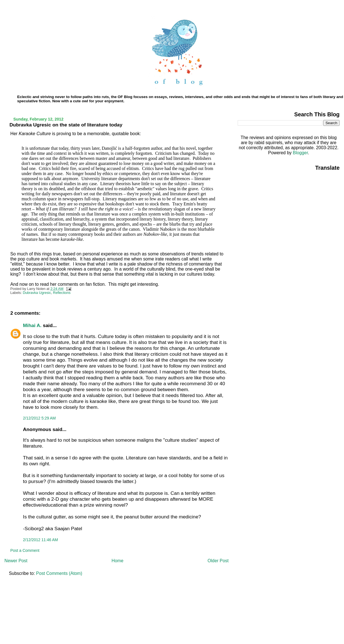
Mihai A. (32, 325)
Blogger (301, 153)
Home (118, 561)
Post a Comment (25, 550)
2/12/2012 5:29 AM (39, 418)
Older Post (218, 561)
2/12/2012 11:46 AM (41, 540)
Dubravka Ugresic (37, 293)
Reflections (62, 293)
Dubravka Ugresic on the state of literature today (66, 125)
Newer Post (16, 561)
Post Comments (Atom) (59, 573)
